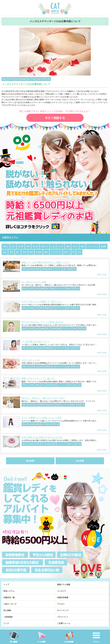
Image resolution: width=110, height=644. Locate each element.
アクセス (61, 604)
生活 (13, 246)
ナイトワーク (56, 252)
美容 (24, 252)
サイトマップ (63, 610)
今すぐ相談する (55, 118)
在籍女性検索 (63, 597)
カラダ (60, 246)
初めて (67, 252)
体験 (68, 246)
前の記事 (30, 461)
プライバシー (63, 617)
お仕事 (20, 246)
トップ (6, 585)
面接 (46, 252)
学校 (28, 246)
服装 (83, 246)
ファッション (93, 246)
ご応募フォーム (64, 623)
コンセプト (62, 591)
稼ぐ (18, 252)
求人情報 (7, 610)
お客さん (45, 246)
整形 (31, 252)
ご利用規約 (8, 617)
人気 (79, 252)
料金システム (9, 591)
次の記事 (80, 461)
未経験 (104, 246)
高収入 (6, 246)
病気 (5, 252)
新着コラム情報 (64, 585)
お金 (53, 246)
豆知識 (39, 252)
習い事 (35, 246)
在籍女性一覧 (9, 597)
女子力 (75, 246)
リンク (6, 623)
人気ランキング (10, 604)
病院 (11, 252)
